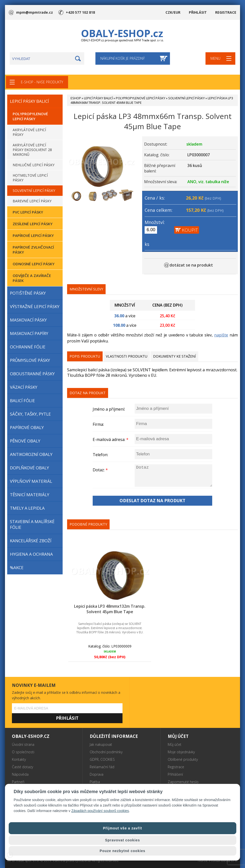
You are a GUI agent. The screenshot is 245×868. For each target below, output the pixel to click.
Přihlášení (175, 774)
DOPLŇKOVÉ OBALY (29, 468)
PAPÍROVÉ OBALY (27, 427)
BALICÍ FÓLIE (22, 401)
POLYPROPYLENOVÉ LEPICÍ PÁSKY (30, 116)
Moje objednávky (181, 752)
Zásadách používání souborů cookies (100, 811)
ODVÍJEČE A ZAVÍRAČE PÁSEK (32, 278)
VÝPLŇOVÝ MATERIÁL (31, 481)
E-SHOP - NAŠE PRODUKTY (42, 82)
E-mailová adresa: (111, 439)
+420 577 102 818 (80, 12)
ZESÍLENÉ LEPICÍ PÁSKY (33, 224)
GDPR (94, 759)
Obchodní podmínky (106, 752)
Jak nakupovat (101, 744)
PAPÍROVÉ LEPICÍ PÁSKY (33, 235)
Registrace (176, 767)
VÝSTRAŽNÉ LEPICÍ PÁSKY (35, 306)
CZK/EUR (173, 12)
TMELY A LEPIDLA (27, 508)
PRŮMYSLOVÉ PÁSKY (30, 360)
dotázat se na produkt (191, 265)
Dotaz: (100, 470)
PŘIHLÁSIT (198, 12)
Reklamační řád (102, 767)
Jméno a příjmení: (109, 409)
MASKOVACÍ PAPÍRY (29, 333)
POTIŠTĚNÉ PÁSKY (28, 293)
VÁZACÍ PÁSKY (24, 387)
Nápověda (20, 774)
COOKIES (108, 759)
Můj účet (175, 744)
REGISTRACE (226, 12)
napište (221, 335)
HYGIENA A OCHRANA (31, 554)
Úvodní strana (23, 744)
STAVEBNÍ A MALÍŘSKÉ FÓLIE (32, 524)
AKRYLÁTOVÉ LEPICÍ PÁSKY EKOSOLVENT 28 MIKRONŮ (32, 150)
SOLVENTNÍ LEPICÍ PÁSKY (34, 190)
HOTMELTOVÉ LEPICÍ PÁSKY (30, 178)
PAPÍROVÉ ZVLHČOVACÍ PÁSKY (33, 250)
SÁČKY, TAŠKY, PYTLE (30, 414)
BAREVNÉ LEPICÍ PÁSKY (32, 201)
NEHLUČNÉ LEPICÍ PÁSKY (34, 165)
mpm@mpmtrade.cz (34, 12)
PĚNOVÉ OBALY (25, 441)
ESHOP (76, 98)
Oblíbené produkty (183, 759)
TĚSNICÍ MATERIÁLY (30, 495)
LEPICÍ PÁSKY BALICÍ (29, 101)
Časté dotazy (22, 767)
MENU (215, 58)
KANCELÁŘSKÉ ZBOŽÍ (31, 541)
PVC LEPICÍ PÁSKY (28, 212)
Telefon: (100, 455)
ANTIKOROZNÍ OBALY (31, 454)
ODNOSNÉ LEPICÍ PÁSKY (34, 264)
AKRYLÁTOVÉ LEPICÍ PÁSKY (29, 132)
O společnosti (23, 752)
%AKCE (17, 568)
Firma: (98, 424)
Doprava (97, 774)
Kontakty (19, 759)
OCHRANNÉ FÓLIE (28, 347)
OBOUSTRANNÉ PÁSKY (32, 374)
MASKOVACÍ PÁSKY (28, 320)
